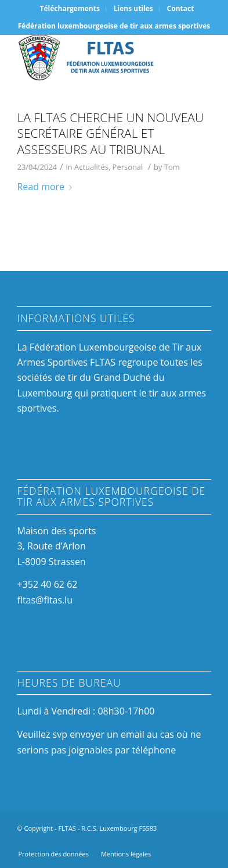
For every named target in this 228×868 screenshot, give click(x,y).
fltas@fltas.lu (45, 600)
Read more (47, 187)
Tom (172, 167)
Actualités (91, 167)
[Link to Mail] (202, 842)
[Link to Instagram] (185, 842)
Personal (128, 167)
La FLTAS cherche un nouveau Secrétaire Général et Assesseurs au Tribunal (110, 133)
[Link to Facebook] (168, 842)
